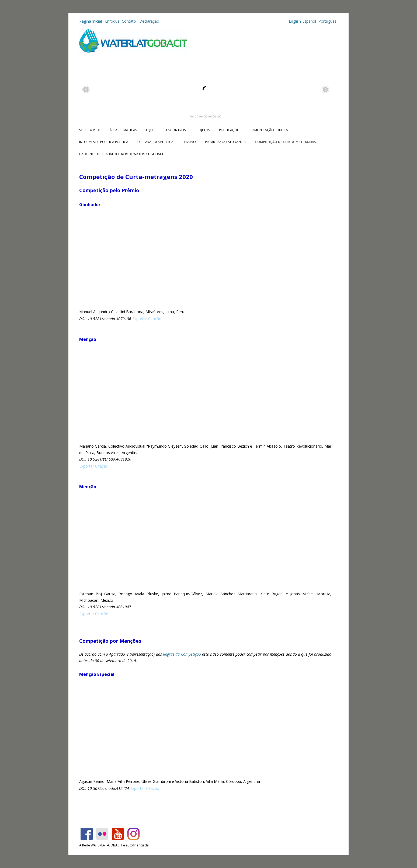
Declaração (149, 21)
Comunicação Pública (269, 130)
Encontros (176, 130)
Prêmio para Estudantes (225, 142)
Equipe (152, 130)
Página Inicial (91, 21)
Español (309, 21)
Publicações (230, 130)
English (295, 21)
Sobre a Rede (90, 130)
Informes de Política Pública (104, 142)
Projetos (202, 130)
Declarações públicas (156, 142)
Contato (129, 21)
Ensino (190, 142)
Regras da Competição (182, 654)
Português (327, 21)
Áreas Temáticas (123, 130)
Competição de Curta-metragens (285, 142)
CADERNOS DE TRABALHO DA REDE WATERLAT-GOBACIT (122, 154)
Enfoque (112, 21)
